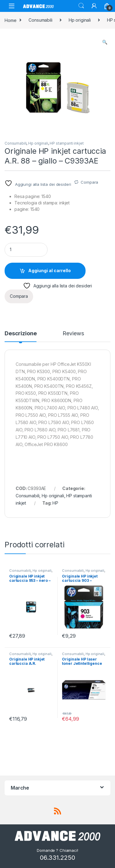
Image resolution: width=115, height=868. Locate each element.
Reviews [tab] (73, 334)
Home (10, 20)
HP (55, 503)
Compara (89, 182)
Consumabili (40, 20)
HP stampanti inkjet (67, 143)
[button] (105, 42)
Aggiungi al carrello (50, 270)
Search (81, 6)
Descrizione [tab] (21, 334)
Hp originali (80, 20)
